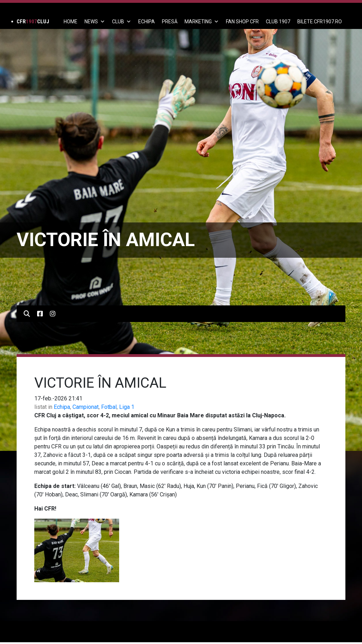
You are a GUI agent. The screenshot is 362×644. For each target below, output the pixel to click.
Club (122, 22)
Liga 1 (127, 407)
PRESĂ (170, 22)
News (95, 22)
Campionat (86, 407)
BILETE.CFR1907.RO (320, 22)
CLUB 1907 (278, 22)
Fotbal (109, 407)
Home (71, 22)
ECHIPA (147, 22)
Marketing (202, 22)
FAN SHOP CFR (242, 22)
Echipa (62, 407)
